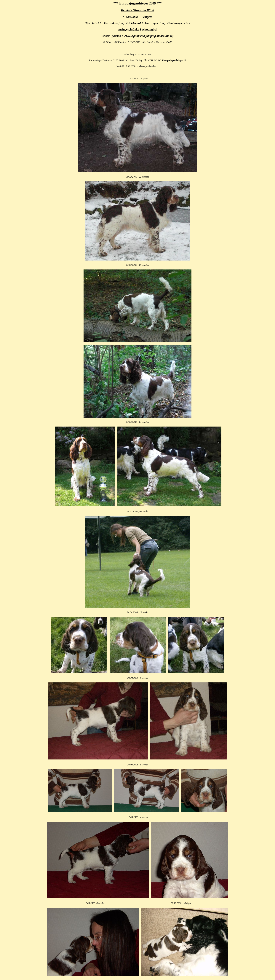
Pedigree (147, 17)
